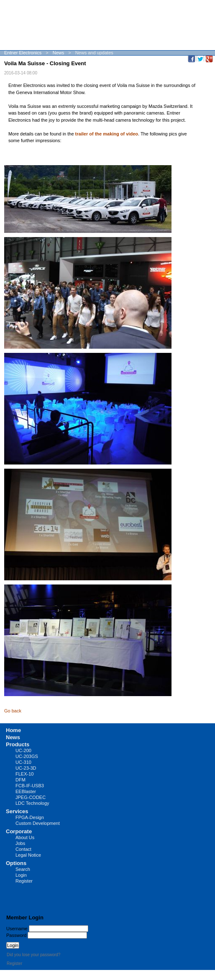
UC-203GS (27, 756)
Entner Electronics (23, 53)
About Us (25, 837)
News (59, 53)
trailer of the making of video (107, 134)
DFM (20, 780)
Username (17, 929)
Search (23, 869)
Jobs (20, 843)
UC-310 (23, 762)
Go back (13, 711)
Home (13, 730)
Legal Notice (28, 855)
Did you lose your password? (33, 955)
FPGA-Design (30, 817)
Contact (23, 849)
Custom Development (38, 823)
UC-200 (23, 750)
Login (21, 875)
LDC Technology (32, 803)
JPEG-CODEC (31, 797)
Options (16, 863)
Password (16, 935)
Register (24, 881)
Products (18, 744)
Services (17, 811)
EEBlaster (26, 791)
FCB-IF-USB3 (30, 786)
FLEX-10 (24, 774)
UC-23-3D (26, 768)
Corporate (19, 831)
